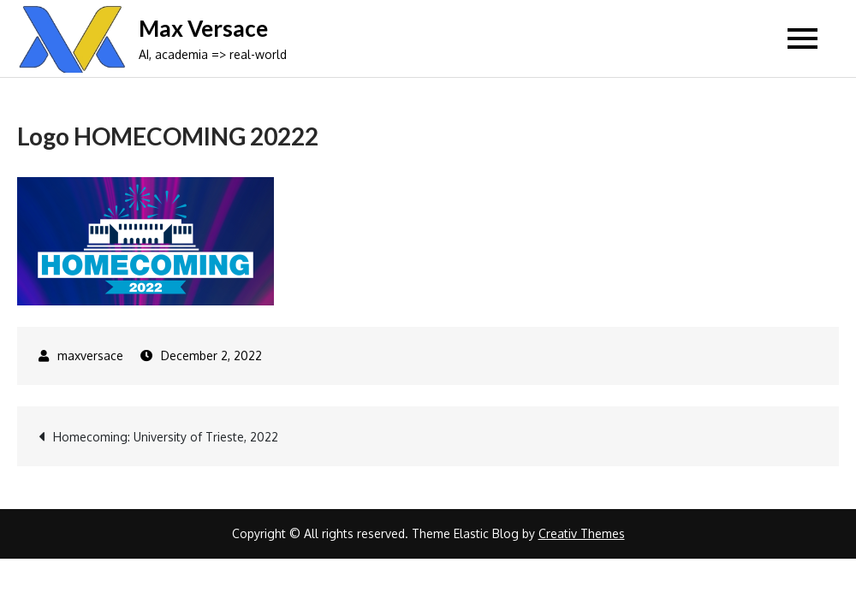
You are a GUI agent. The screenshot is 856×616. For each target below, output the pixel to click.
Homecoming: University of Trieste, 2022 (166, 437)
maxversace (90, 355)
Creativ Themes (582, 533)
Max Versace (203, 28)
